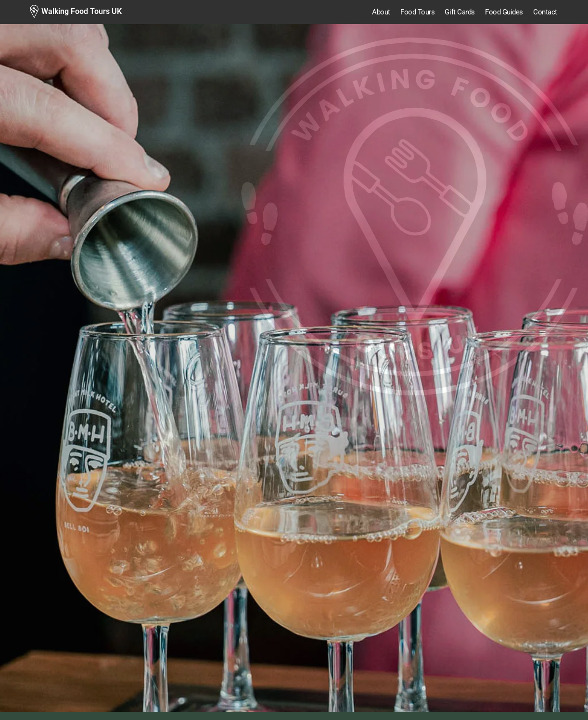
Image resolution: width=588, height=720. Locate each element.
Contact (545, 12)
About (381, 12)
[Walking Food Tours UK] (76, 12)
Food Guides (504, 12)
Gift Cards (460, 12)
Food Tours (418, 12)
